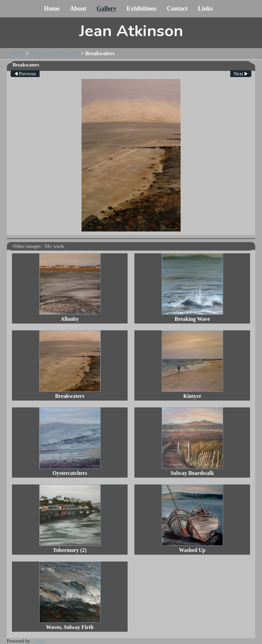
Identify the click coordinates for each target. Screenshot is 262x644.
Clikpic (39, 641)
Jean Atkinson (131, 31)
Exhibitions (142, 9)
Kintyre (192, 396)
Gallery (106, 9)
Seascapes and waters (55, 53)
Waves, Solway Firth (70, 627)
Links (205, 9)
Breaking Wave (192, 319)
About (78, 9)
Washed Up (192, 550)
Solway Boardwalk (192, 473)
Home (52, 9)
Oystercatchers (70, 473)
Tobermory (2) (70, 550)
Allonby (70, 319)
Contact (177, 9)
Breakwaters (70, 396)
